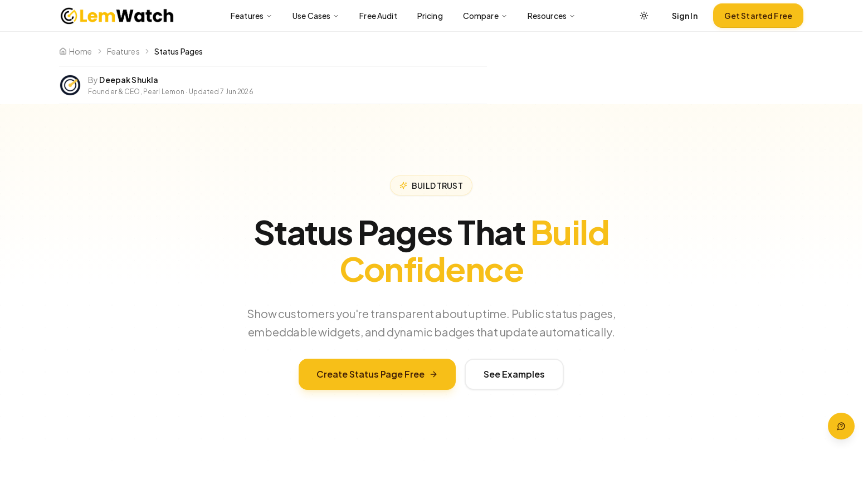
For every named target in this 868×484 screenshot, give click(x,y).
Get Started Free (758, 16)
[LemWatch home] (117, 16)
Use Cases (316, 16)
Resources (552, 16)
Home (76, 51)
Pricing (430, 16)
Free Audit (378, 16)
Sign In (685, 16)
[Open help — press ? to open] (841, 426)
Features (252, 16)
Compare (485, 16)
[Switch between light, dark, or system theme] (644, 16)
